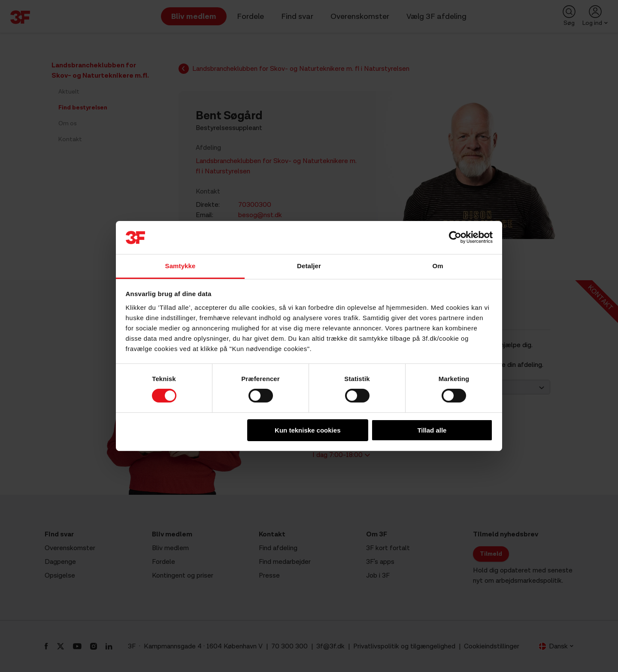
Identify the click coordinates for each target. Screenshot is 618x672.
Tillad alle (432, 430)
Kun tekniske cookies (307, 430)
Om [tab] (438, 266)
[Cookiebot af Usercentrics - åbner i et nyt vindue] (455, 237)
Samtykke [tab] (180, 266)
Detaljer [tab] (309, 266)
